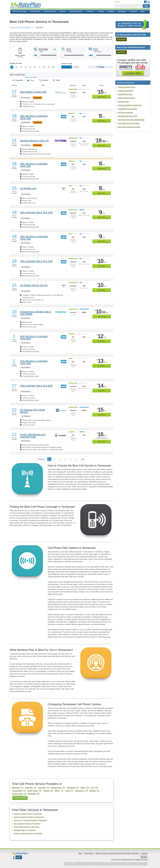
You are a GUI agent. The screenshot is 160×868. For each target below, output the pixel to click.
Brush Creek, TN (19, 794)
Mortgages (122, 11)
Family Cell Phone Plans (126, 98)
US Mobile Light (28, 188)
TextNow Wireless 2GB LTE (34, 141)
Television (90, 11)
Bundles (101, 11)
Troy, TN (94, 788)
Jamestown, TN (81, 791)
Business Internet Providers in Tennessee (29, 817)
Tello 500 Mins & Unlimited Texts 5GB (34, 362)
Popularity (17, 79)
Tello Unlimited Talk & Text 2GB (36, 261)
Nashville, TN (31, 788)
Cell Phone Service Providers (20, 28)
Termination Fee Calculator (127, 109)
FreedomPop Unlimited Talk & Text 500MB (35, 313)
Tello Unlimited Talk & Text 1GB (36, 212)
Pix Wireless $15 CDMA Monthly (32, 411)
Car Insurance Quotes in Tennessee (27, 824)
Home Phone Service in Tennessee (27, 827)
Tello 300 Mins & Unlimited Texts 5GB (34, 338)
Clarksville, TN (73, 788)
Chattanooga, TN (58, 788)
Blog (143, 11)
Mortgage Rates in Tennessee (25, 830)
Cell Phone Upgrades (125, 112)
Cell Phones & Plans (20, 11)
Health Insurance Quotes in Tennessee (28, 833)
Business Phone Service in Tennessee (28, 814)
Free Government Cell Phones (129, 123)
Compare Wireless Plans (127, 87)
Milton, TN (59, 791)
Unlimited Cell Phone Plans (127, 116)
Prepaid (81, 67)
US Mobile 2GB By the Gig (34, 285)
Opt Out (144, 857)
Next (83, 459)
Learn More (121, 39)
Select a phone (20, 56)
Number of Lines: (16, 63)
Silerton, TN (48, 791)
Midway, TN (94, 791)
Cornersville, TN (19, 791)
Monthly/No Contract (69, 67)
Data (56, 79)
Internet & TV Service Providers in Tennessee (30, 820)
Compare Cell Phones (126, 91)
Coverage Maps (123, 102)
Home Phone (35, 11)
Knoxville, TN (43, 788)
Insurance (133, 11)
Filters (102, 67)
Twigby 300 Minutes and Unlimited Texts (33, 436)
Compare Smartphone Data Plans (130, 105)
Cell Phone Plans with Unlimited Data (131, 120)
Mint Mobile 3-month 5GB (33, 92)
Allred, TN (85, 788)
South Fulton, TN (34, 791)
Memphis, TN (18, 788)
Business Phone (50, 11)
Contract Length (67, 64)
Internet (63, 11)
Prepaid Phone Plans (125, 94)
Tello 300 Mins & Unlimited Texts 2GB (34, 117)
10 (53, 67)
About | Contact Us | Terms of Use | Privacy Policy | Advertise (117, 853)
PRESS (117, 2)
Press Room (89, 853)
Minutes (44, 79)
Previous (41, 459)
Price (31, 80)
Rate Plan (25, 4)
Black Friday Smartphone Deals (129, 127)
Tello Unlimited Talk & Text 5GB (36, 386)
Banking (111, 11)
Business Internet (76, 11)
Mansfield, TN (34, 794)
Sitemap (145, 853)
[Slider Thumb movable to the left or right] (39, 56)
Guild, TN (69, 791)
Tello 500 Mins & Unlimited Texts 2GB (34, 238)
